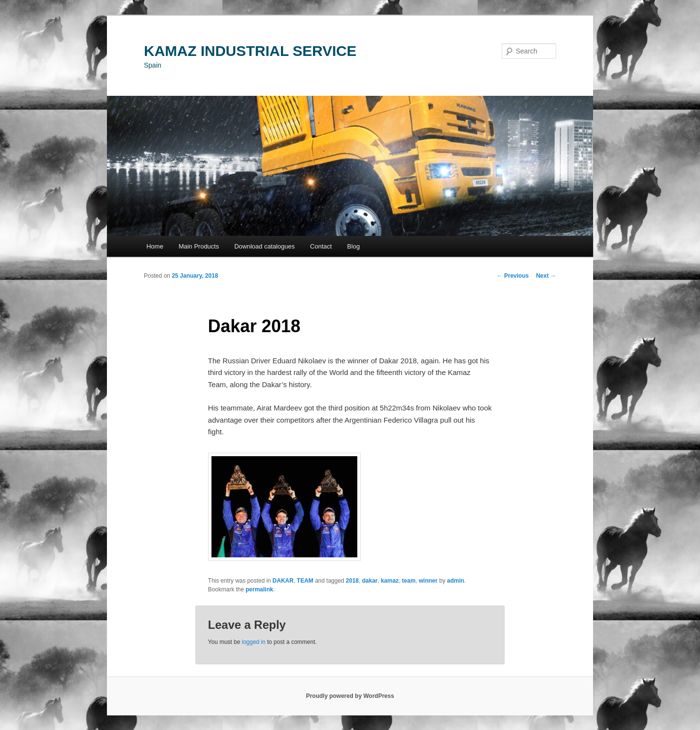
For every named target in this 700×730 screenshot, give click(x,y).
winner (428, 581)
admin (456, 581)
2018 (352, 581)
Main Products (199, 246)
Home (155, 246)
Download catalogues (264, 246)
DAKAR (283, 581)
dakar (370, 581)
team (409, 581)
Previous (513, 276)
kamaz (390, 581)
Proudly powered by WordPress (350, 696)
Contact (321, 246)
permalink (259, 589)
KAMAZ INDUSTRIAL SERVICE (250, 51)
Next (546, 276)
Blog (353, 246)
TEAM (305, 581)
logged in (254, 642)
